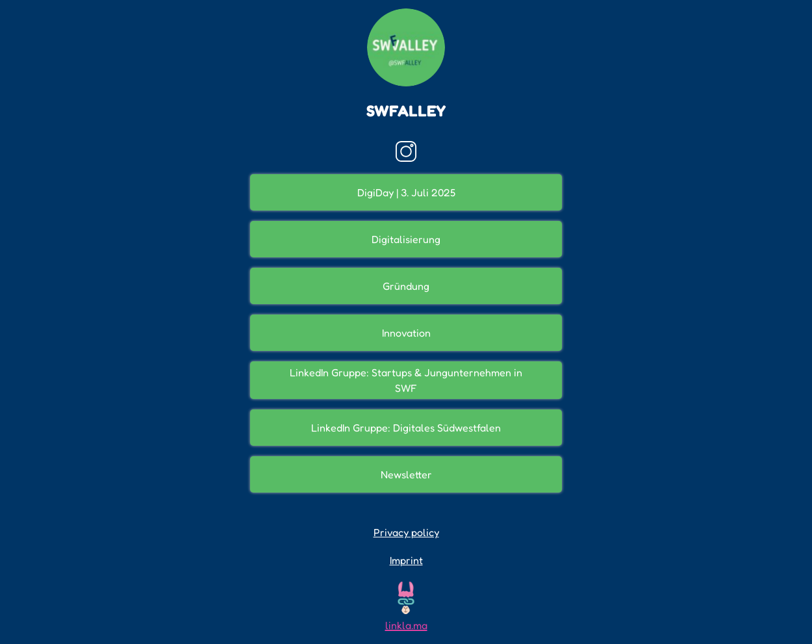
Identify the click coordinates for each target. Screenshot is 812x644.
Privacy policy (406, 532)
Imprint (406, 560)
